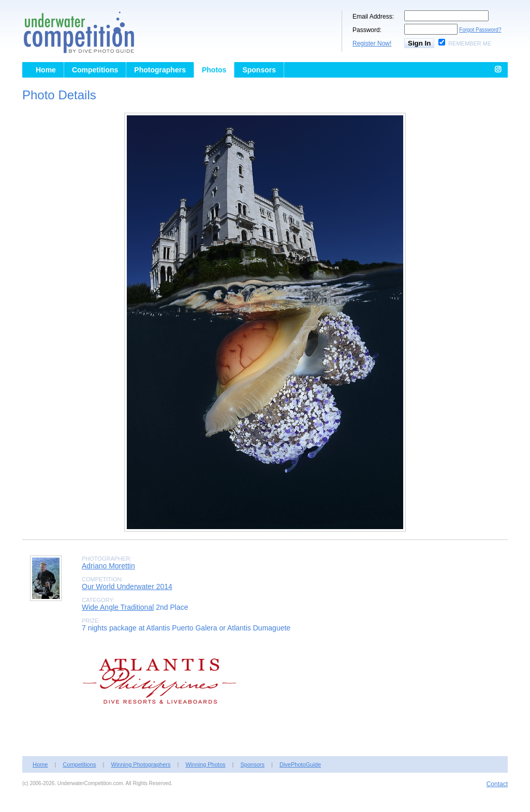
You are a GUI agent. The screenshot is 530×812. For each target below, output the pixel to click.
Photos (214, 70)
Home (46, 70)
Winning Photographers (141, 764)
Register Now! (372, 43)
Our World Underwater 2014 (127, 587)
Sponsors (259, 70)
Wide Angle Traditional (118, 607)
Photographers (160, 70)
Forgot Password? (480, 30)
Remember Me (470, 43)
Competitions (95, 70)
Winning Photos (205, 764)
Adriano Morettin (108, 566)
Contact (497, 784)
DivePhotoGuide (300, 764)
